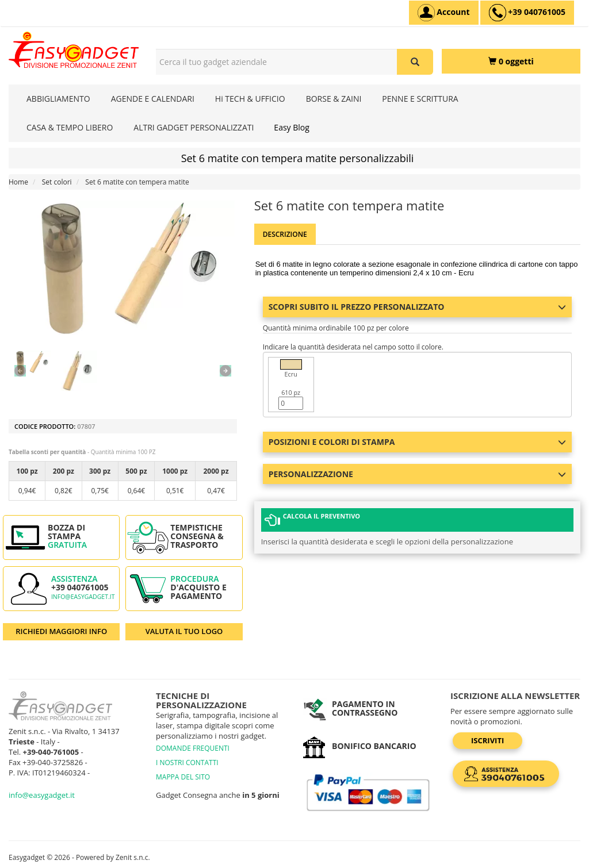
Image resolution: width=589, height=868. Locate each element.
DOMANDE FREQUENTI (193, 748)
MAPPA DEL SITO (183, 777)
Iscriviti (487, 740)
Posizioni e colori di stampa (417, 442)
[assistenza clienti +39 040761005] (527, 13)
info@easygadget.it (83, 597)
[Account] (444, 13)
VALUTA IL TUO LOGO (184, 631)
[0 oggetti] (511, 61)
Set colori (57, 182)
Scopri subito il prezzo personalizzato (417, 307)
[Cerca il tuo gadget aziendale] (415, 62)
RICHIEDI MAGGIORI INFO (61, 631)
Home (18, 182)
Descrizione (285, 234)
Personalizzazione (417, 474)
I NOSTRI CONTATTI (187, 763)
